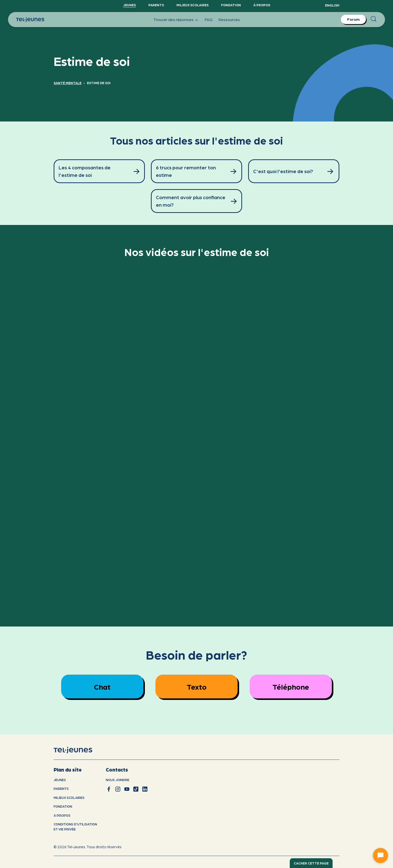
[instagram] (118, 789)
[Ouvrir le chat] (380, 855)
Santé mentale (68, 83)
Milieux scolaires (192, 5)
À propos (262, 5)
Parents (156, 5)
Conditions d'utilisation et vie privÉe (75, 827)
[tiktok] (136, 789)
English (332, 5)
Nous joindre (118, 780)
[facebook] (109, 789)
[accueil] (79, 750)
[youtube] (127, 789)
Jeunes (129, 5)
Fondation (231, 5)
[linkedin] (145, 789)
